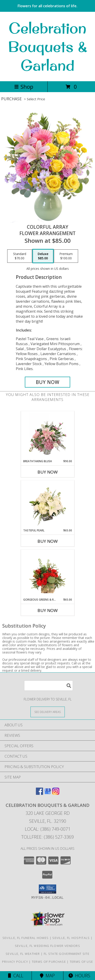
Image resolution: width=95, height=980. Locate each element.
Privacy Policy (15, 962)
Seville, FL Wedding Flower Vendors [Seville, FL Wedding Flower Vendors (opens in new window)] (47, 946)
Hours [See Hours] (79, 976)
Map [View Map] (47, 976)
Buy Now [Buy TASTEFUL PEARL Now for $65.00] (48, 541)
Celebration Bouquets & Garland (48, 47)
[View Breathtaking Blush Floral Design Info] (47, 435)
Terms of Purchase (49, 962)
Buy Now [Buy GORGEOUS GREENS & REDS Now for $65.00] (48, 610)
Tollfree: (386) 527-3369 (47, 837)
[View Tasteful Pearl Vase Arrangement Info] (47, 504)
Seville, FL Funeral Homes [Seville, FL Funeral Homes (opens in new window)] (26, 938)
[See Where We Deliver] (48, 712)
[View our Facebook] (39, 793)
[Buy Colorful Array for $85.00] (47, 382)
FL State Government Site (67, 954)
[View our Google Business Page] (48, 793)
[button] (47, 889)
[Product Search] (49, 686)
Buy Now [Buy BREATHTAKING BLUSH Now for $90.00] (48, 472)
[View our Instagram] (56, 793)
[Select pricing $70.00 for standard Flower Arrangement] (20, 256)
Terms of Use (81, 962)
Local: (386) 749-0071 (48, 829)
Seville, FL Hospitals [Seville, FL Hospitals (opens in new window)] (71, 938)
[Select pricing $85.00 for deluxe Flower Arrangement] (43, 256)
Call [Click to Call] (16, 976)
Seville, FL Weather (23, 954)
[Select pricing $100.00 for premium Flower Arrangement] (66, 256)
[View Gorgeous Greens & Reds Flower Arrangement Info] (47, 574)
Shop (24, 87)
